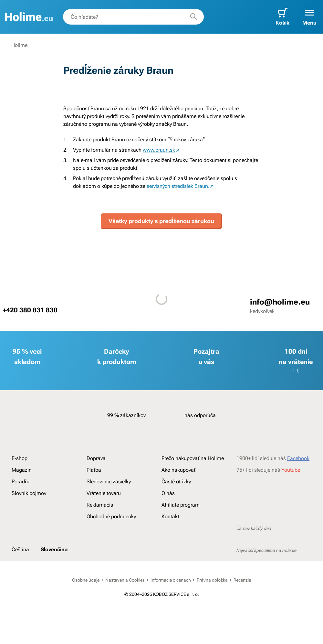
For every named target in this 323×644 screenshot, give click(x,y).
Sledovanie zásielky (109, 482)
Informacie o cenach (171, 580)
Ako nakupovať (178, 470)
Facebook (298, 458)
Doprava (96, 458)
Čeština (20, 549)
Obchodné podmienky (111, 516)
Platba (94, 470)
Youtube (291, 470)
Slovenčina (54, 549)
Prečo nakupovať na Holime (193, 458)
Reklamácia (100, 505)
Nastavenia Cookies (125, 580)
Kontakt (170, 516)
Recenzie (242, 580)
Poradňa (21, 482)
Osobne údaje (86, 580)
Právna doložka (212, 580)
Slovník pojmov (29, 493)
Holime (19, 45)
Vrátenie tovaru (104, 493)
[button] (309, 17)
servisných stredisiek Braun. (178, 186)
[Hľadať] (194, 17)
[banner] (29, 17)
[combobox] (133, 17)
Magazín (22, 470)
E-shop (20, 458)
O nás (168, 493)
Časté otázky (176, 482)
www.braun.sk (159, 150)
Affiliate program (181, 505)
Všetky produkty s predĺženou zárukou (161, 221)
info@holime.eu (280, 302)
